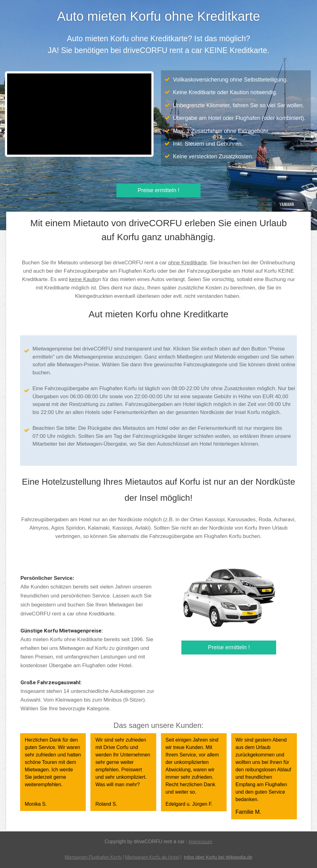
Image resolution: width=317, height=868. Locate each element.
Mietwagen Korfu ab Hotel (151, 857)
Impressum (201, 842)
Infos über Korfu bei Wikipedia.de (220, 857)
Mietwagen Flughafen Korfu (90, 857)
